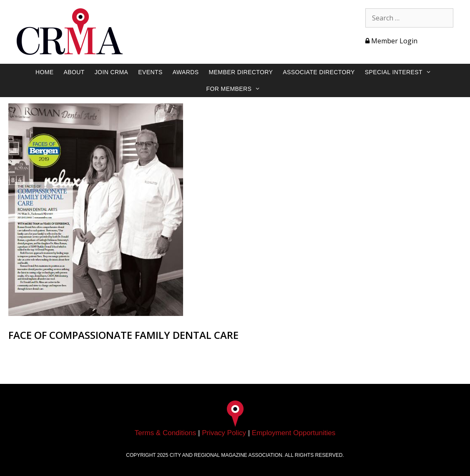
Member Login (391, 41)
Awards (186, 72)
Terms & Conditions (165, 433)
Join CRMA (112, 72)
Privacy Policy (224, 433)
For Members (238, 89)
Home (45, 72)
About (74, 72)
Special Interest (402, 72)
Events (150, 72)
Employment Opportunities (294, 433)
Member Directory (241, 72)
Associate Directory (319, 72)
